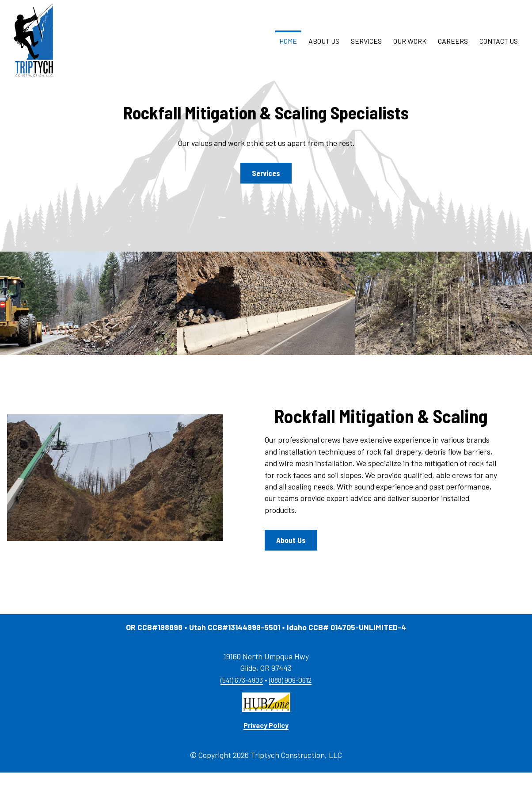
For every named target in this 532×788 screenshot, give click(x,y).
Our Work (410, 49)
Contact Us (499, 49)
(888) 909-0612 (290, 695)
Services (366, 49)
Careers (453, 49)
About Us (324, 49)
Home (288, 49)
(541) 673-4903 (242, 695)
